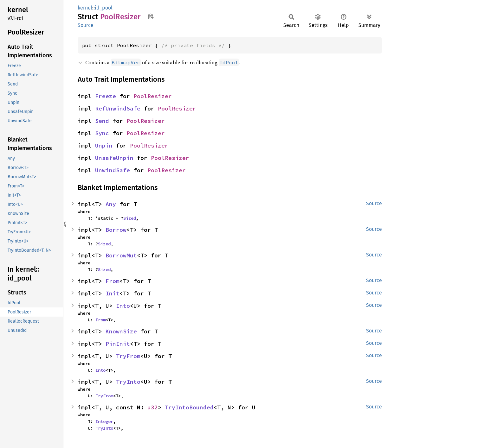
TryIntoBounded (189, 407)
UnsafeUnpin (114, 158)
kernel (85, 8)
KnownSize (121, 331)
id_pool (104, 8)
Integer (104, 421)
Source (86, 25)
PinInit (118, 344)
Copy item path (151, 16)
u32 (153, 407)
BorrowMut (121, 255)
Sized (130, 218)
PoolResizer (153, 96)
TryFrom (128, 356)
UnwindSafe (113, 170)
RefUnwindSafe (118, 108)
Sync (102, 133)
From (113, 281)
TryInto (128, 382)
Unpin (104, 145)
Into (123, 306)
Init (113, 293)
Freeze (106, 96)
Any (111, 204)
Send (102, 121)
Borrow (116, 230)
